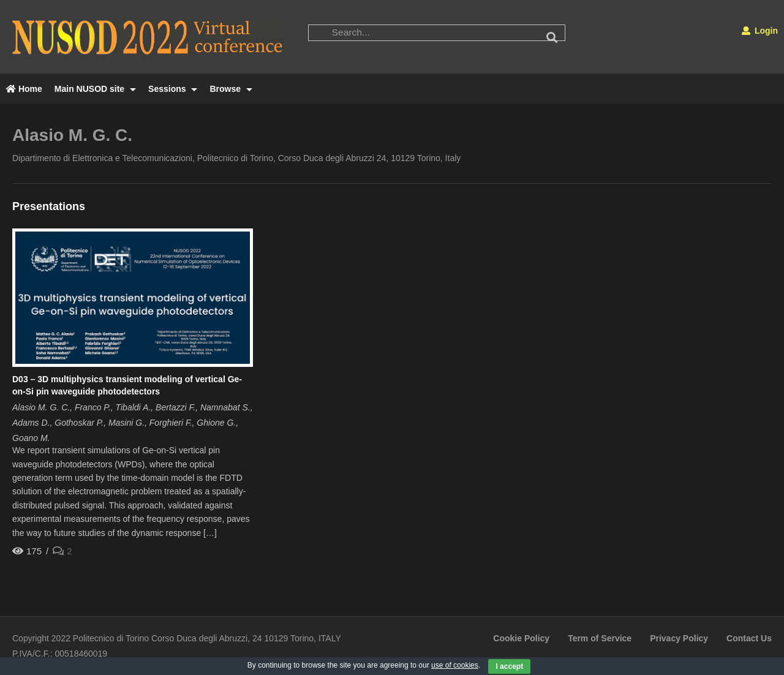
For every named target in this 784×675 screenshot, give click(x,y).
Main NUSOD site (95, 89)
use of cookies (455, 665)
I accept (509, 666)
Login (760, 31)
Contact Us (749, 638)
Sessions (173, 89)
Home (24, 89)
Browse (231, 89)
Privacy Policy (679, 638)
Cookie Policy (521, 638)
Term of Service (600, 638)
